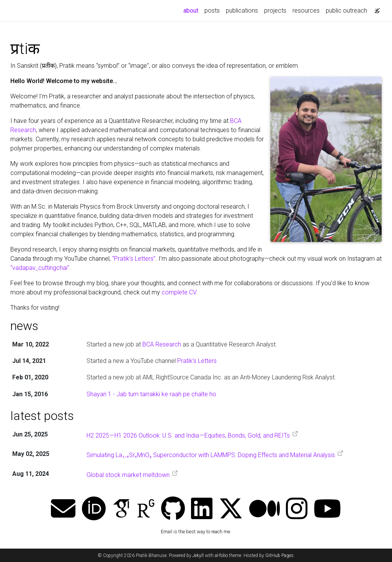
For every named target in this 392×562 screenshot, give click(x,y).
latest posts (42, 416)
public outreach (346, 11)
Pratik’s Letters (197, 361)
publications (242, 11)
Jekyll (198, 555)
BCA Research (162, 344)
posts (212, 11)
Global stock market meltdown (128, 475)
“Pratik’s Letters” (134, 259)
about (192, 10)
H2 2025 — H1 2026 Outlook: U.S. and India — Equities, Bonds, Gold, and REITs (188, 435)
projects (275, 11)
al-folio (221, 555)
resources (306, 11)
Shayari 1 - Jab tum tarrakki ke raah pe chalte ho (151, 394)
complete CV (179, 292)
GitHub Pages (279, 555)
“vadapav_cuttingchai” (40, 268)
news (24, 326)
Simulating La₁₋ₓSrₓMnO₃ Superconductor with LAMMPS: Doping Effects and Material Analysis (211, 455)
